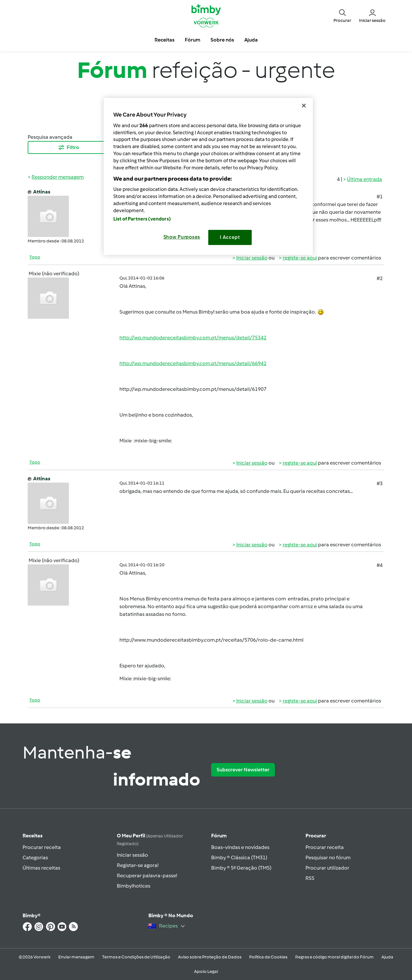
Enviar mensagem (76, 957)
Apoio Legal (206, 971)
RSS (310, 878)
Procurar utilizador (327, 868)
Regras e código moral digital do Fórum (334, 957)
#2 (380, 278)
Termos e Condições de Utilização (136, 957)
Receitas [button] (164, 40)
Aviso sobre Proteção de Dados (210, 957)
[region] (208, 176)
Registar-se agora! (138, 865)
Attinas (42, 192)
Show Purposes (182, 237)
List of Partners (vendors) (142, 219)
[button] (342, 15)
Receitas (33, 836)
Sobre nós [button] (222, 40)
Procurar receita (42, 847)
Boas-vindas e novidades (240, 847)
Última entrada (365, 179)
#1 (380, 197)
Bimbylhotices (134, 886)
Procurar (316, 836)
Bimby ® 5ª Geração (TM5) (241, 868)
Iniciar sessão (252, 258)
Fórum (219, 836)
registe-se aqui (300, 258)
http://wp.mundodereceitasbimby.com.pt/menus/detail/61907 (193, 389)
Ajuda (387, 957)
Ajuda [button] (251, 40)
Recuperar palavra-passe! (147, 876)
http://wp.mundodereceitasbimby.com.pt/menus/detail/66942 (193, 363)
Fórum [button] (192, 40)
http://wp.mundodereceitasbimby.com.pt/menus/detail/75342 (193, 338)
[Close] (304, 106)
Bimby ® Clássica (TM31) (239, 857)
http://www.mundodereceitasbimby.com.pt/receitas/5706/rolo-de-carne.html (211, 640)
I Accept (230, 237)
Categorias (35, 857)
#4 (380, 565)
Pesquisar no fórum (328, 857)
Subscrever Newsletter (243, 770)
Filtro (68, 147)
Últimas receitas (41, 868)
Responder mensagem (58, 177)
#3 (380, 483)
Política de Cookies (268, 957)
